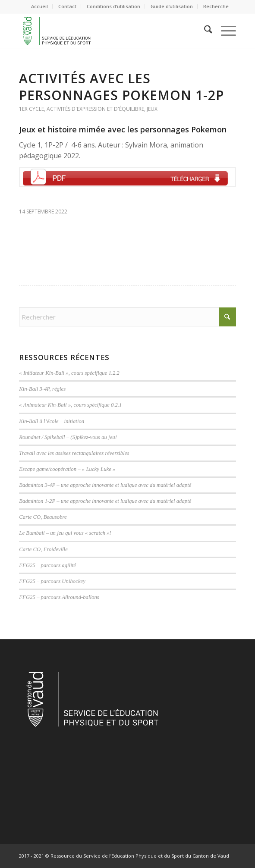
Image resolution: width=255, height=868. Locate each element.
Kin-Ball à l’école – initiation (52, 421)
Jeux (152, 109)
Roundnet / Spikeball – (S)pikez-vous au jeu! (68, 437)
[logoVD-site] (106, 31)
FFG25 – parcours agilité (47, 565)
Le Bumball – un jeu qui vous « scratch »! (65, 533)
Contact (67, 6)
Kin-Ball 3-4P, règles (42, 389)
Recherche (216, 6)
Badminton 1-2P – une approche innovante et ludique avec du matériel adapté (105, 501)
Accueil (39, 6)
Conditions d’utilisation (113, 6)
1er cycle (31, 109)
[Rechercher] (204, 31)
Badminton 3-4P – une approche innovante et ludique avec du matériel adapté (105, 485)
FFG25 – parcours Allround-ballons (59, 597)
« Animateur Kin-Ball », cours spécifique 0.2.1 (70, 405)
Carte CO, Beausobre (43, 517)
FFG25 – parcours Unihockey (52, 581)
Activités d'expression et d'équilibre (95, 109)
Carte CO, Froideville (43, 549)
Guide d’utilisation (172, 6)
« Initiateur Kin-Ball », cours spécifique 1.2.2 (69, 373)
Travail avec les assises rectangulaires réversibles (74, 453)
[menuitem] (40, 6)
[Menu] (224, 31)
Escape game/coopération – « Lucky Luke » (67, 469)
